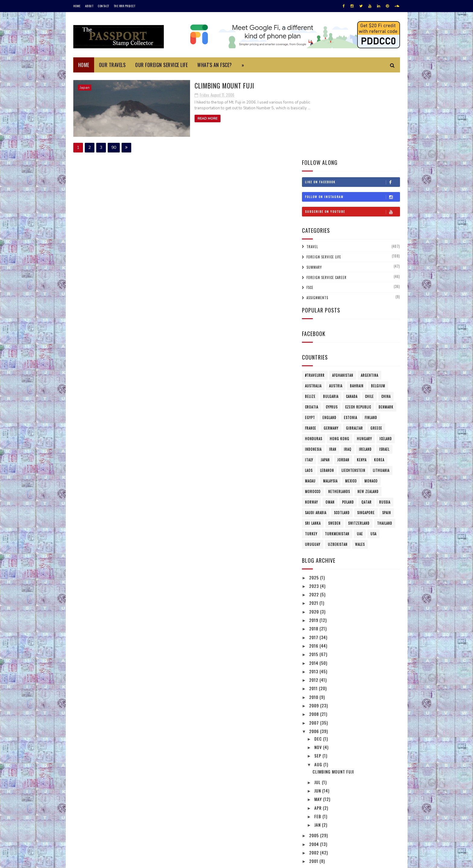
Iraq (348, 368)
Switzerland (359, 442)
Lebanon (327, 389)
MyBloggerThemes (154, 860)
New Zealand (368, 410)
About (89, 6)
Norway (311, 421)
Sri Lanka (313, 442)
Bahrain (357, 304)
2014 (314, 581)
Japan (85, 88)
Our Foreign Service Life (161, 65)
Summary (314, 186)
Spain (387, 431)
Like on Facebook (352, 101)
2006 (315, 650)
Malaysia (330, 399)
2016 (314, 564)
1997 (314, 797)
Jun (318, 709)
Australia (313, 304)
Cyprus (332, 325)
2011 (314, 607)
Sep (318, 674)
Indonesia (313, 368)
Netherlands (339, 410)
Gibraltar (354, 347)
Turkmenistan (337, 452)
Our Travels (112, 65)
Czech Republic (358, 325)
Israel (384, 368)
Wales (360, 463)
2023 (315, 504)
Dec (319, 657)
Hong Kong (340, 357)
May (319, 717)
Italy (309, 378)
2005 (315, 754)
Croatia (312, 325)
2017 (314, 555)
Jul (318, 700)
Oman (330, 421)
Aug (319, 682)
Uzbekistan (338, 463)
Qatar (367, 421)
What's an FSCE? (215, 65)
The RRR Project (125, 6)
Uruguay (313, 463)
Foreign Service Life (324, 175)
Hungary (364, 357)
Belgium (378, 304)
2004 (315, 762)
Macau (310, 399)
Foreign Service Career (327, 196)
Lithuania (381, 389)
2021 (314, 521)
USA (373, 452)
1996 (314, 805)
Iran (333, 368)
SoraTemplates (102, 860)
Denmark (386, 325)
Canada (352, 315)
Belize (310, 315)
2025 (315, 496)
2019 (314, 538)
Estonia (351, 336)
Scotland (342, 431)
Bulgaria (331, 315)
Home (77, 6)
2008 (315, 632)
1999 (314, 788)
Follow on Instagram (352, 115)
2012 (314, 598)
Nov (319, 666)
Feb (318, 735)
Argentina (370, 294)
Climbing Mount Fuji (191, 85)
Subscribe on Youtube (352, 130)
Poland (348, 421)
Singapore (366, 431)
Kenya (362, 378)
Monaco (371, 399)
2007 (315, 641)
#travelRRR (315, 294)
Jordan (343, 378)
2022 (315, 513)
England (329, 336)
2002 (315, 771)
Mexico (351, 399)
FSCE (310, 206)
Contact (103, 6)
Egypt (310, 336)
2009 (315, 624)
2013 (314, 590)
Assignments (317, 216)
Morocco (313, 410)
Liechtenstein (353, 389)
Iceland (386, 357)
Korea (379, 378)
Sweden (334, 442)
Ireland (365, 368)
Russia (385, 421)
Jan (318, 743)
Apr (319, 726)
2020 (315, 530)
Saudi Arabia (316, 431)
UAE (360, 452)
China (386, 315)
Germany (331, 347)
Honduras (314, 357)
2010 (314, 615)
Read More (174, 118)
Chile (369, 315)
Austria (336, 304)
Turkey (311, 452)
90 (114, 147)
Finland (371, 336)
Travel (312, 165)
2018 (314, 547)
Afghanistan (343, 294)
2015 (314, 573)
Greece (376, 347)
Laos (309, 389)
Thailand (385, 442)
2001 (314, 779)
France (311, 347)
